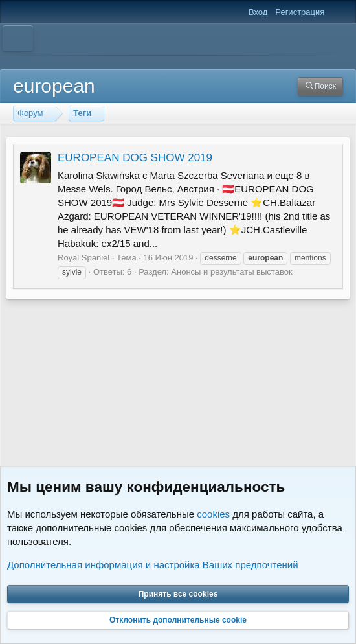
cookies (213, 513)
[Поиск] (320, 86)
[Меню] (18, 38)
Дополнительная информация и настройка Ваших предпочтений (153, 564)
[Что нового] (338, 12)
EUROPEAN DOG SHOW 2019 (135, 158)
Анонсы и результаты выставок (231, 272)
